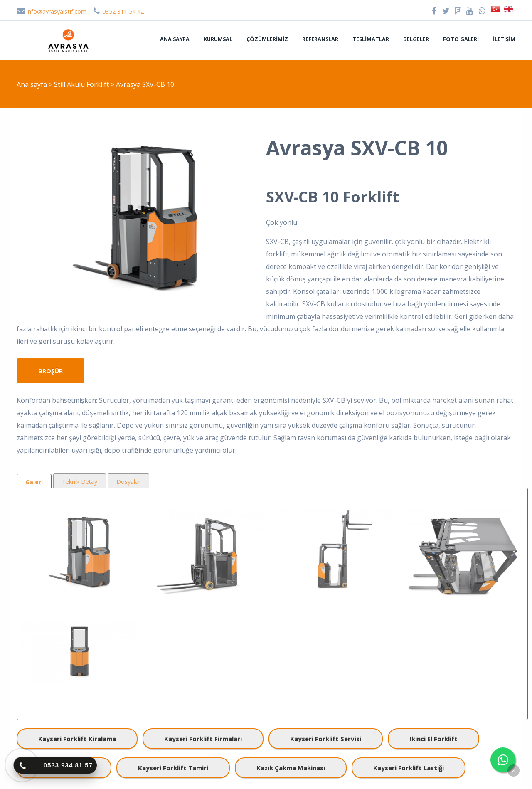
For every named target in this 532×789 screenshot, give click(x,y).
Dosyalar (128, 482)
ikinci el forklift (433, 739)
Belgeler (416, 39)
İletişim (504, 39)
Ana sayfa (175, 39)
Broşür (50, 371)
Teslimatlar (371, 39)
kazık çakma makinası (291, 768)
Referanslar (320, 39)
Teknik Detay (80, 482)
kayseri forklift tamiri (173, 768)
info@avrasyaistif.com (52, 11)
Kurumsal (218, 39)
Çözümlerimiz (267, 39)
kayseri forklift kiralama (77, 739)
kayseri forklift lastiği (409, 768)
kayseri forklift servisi (326, 739)
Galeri (34, 482)
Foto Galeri (461, 39)
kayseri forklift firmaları (203, 739)
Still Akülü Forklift (82, 84)
